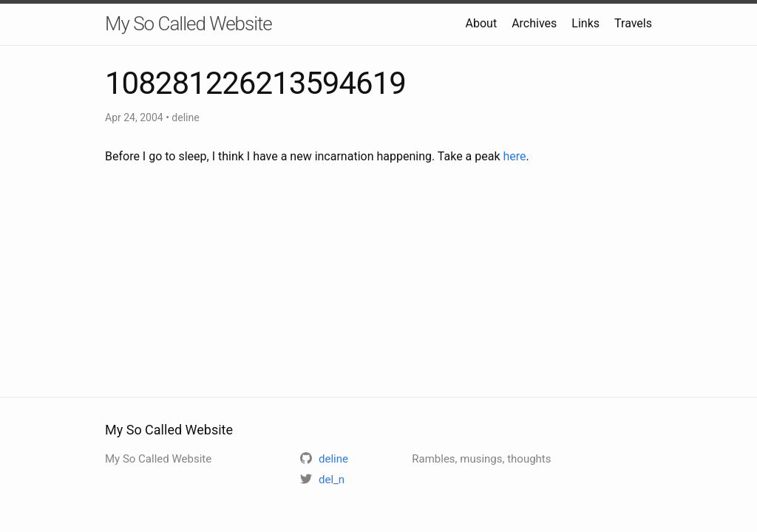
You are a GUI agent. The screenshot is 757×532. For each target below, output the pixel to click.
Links (585, 23)
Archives (534, 23)
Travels (633, 23)
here (515, 156)
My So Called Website (189, 24)
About (482, 23)
